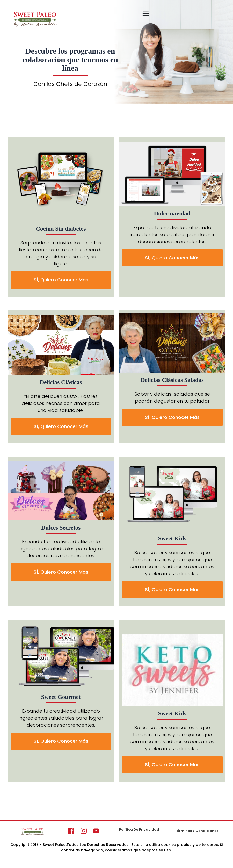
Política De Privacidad (139, 830)
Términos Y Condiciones (196, 831)
